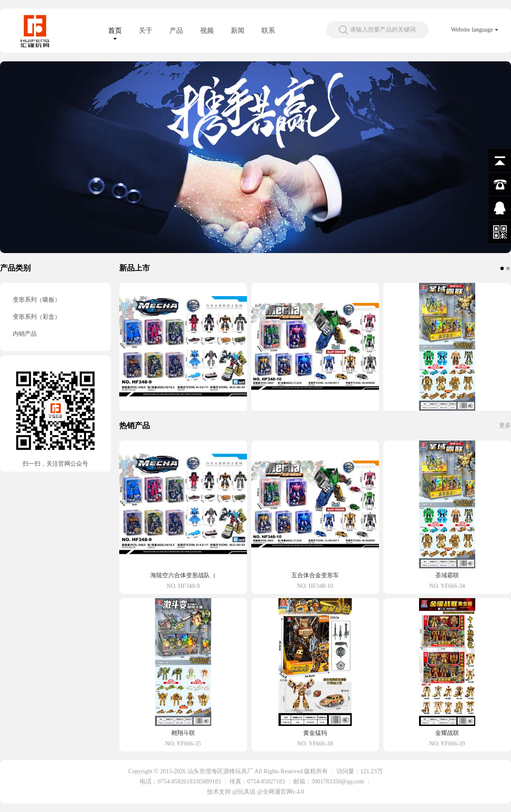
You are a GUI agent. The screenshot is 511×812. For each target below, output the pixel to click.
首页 (115, 30)
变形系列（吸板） (37, 300)
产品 (176, 30)
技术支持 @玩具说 (231, 792)
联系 (268, 30)
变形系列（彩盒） (37, 317)
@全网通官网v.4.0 (281, 792)
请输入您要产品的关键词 (383, 30)
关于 (146, 30)
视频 (207, 30)
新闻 (238, 30)
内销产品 (25, 334)
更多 (505, 425)
